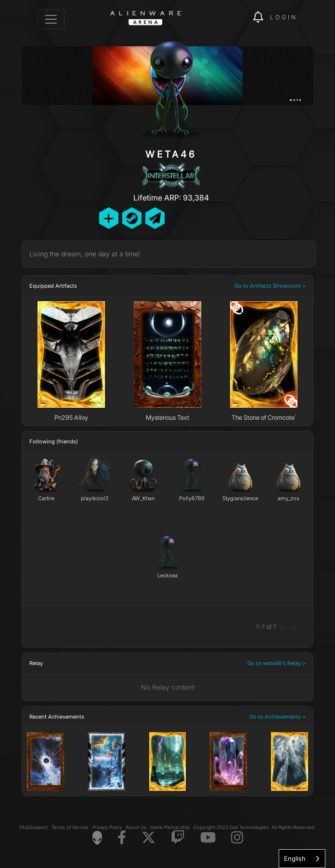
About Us (136, 827)
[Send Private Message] (155, 218)
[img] (241, 17)
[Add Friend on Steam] (132, 218)
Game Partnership (170, 827)
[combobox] (302, 859)
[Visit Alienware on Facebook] (122, 838)
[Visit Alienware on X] (148, 838)
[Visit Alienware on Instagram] (237, 838)
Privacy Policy (107, 827)
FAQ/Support (33, 827)
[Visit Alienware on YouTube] (208, 838)
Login (284, 17)
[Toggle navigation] (51, 19)
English (295, 858)
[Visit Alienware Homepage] (97, 838)
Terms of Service (70, 827)
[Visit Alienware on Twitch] (178, 838)
